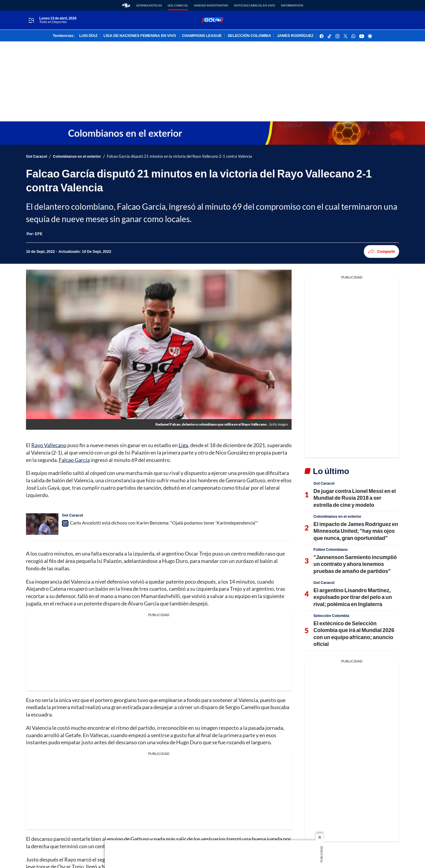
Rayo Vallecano (49, 445)
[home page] (126, 5)
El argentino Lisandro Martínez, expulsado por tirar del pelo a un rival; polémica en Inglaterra (353, 597)
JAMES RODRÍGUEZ (295, 36)
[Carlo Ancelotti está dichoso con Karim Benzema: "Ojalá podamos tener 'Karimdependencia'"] (42, 524)
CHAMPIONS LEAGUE (202, 36)
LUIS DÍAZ (88, 36)
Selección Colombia (331, 615)
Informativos (292, 5)
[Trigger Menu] (31, 20)
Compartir (381, 251)
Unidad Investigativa (211, 5)
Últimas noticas (149, 5)
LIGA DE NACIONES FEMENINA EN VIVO (140, 36)
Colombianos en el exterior (77, 156)
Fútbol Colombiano (331, 549)
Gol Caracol (178, 5)
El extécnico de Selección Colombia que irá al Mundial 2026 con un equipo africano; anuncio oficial (354, 634)
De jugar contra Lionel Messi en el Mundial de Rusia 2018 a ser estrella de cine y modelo (355, 498)
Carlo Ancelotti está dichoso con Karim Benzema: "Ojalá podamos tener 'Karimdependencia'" (164, 523)
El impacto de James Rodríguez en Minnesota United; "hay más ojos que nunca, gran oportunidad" (356, 531)
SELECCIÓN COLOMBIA (249, 36)
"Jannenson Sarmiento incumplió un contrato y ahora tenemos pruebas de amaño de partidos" (355, 564)
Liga (183, 445)
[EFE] (39, 234)
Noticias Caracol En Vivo (255, 5)
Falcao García (74, 460)
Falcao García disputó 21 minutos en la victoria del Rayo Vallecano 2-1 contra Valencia (179, 156)
